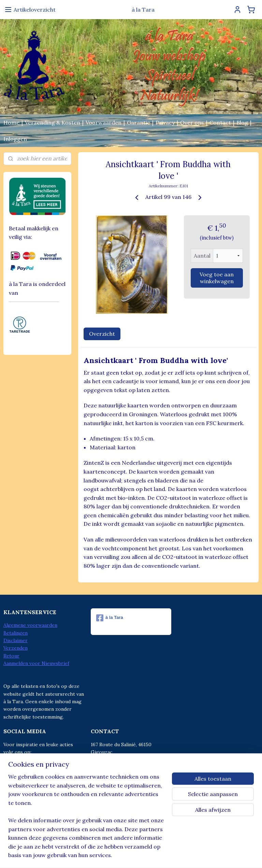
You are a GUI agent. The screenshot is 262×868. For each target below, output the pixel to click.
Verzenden (16, 648)
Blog (242, 122)
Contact (220, 122)
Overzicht (102, 334)
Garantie (139, 122)
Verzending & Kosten (53, 122)
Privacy (165, 122)
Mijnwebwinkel (196, 855)
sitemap (104, 855)
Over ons (192, 122)
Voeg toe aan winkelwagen (217, 278)
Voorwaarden (104, 122)
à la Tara (110, 618)
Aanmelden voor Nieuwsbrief (36, 663)
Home (11, 122)
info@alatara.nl (122, 783)
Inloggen (15, 139)
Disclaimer (16, 640)
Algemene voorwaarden (30, 625)
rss (116, 855)
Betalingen (16, 633)
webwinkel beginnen (140, 855)
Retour (11, 656)
